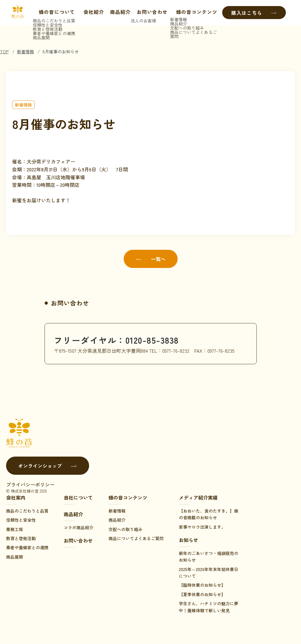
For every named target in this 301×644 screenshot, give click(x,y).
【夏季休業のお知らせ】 (202, 594)
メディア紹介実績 (198, 497)
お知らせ (189, 540)
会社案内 (16, 497)
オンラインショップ (48, 466)
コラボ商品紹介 (79, 527)
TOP (4, 51)
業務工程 (15, 529)
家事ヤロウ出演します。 (202, 527)
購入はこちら (254, 13)
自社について (78, 497)
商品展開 (15, 557)
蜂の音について (52, 13)
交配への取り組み (125, 529)
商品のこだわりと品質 (27, 511)
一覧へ (151, 259)
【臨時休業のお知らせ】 (202, 585)
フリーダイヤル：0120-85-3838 (120, 340)
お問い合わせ (151, 13)
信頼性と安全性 (21, 520)
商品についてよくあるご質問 (136, 538)
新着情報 (25, 51)
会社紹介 (92, 13)
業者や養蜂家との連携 (27, 547)
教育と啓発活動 (21, 538)
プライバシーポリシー (30, 484)
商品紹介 (119, 13)
